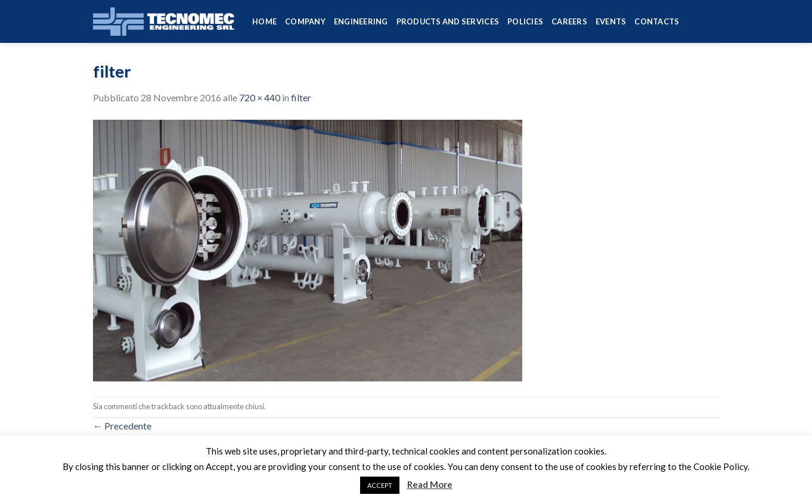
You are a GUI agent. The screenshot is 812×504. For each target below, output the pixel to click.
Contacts (657, 21)
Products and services (448, 21)
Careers (569, 21)
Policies (525, 21)
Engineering (361, 21)
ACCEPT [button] (380, 485)
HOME (264, 21)
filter (301, 97)
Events (611, 21)
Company (305, 21)
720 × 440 (260, 97)
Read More (430, 484)
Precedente (122, 426)
